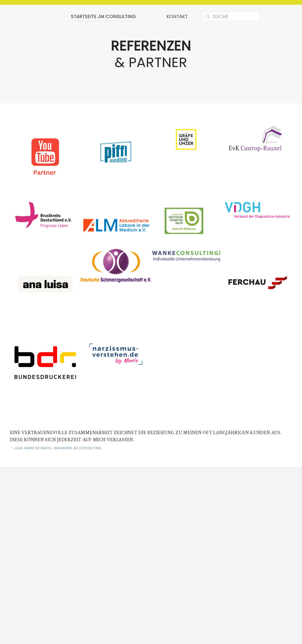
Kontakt (177, 16)
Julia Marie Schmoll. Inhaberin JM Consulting (57, 448)
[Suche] (231, 16)
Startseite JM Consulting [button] (103, 16)
